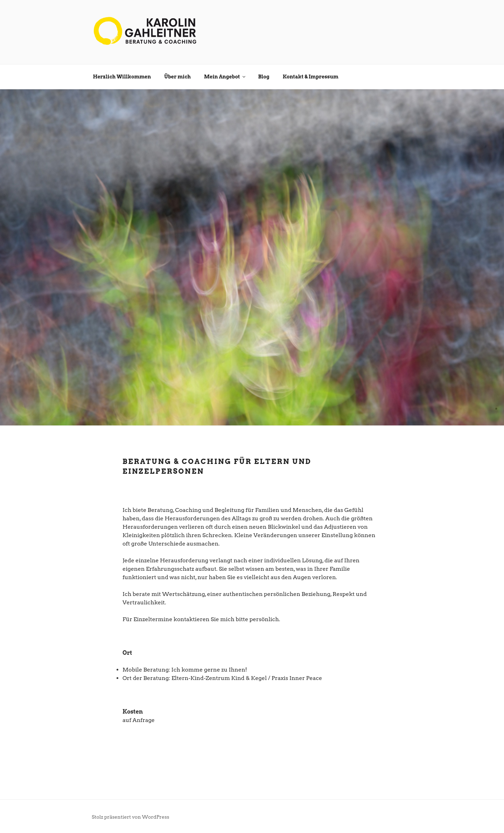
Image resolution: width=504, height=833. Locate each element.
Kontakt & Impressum (311, 77)
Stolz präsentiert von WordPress (131, 817)
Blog (264, 77)
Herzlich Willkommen (122, 77)
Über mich (177, 77)
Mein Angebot (225, 77)
